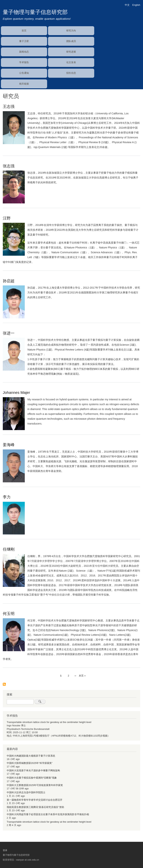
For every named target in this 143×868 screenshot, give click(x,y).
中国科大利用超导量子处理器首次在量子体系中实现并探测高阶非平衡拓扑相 (48, 814)
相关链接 (24, 84)
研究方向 (71, 31)
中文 (127, 5)
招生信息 (71, 73)
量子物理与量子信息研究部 (35, 12)
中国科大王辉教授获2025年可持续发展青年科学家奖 (35, 785)
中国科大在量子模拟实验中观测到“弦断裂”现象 (32, 778)
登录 (5, 850)
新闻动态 (24, 52)
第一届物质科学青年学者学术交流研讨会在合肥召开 (35, 800)
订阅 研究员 (4, 685)
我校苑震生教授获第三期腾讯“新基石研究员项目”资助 (35, 807)
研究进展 (71, 52)
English (136, 5)
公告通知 (24, 73)
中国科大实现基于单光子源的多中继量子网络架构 (33, 770)
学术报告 (24, 62)
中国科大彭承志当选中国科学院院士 (26, 792)
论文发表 (71, 62)
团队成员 (71, 41)
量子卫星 (24, 41)
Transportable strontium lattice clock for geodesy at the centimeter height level (49, 722)
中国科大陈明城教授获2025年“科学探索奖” (30, 763)
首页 (24, 31)
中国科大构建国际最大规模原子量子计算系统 (31, 756)
